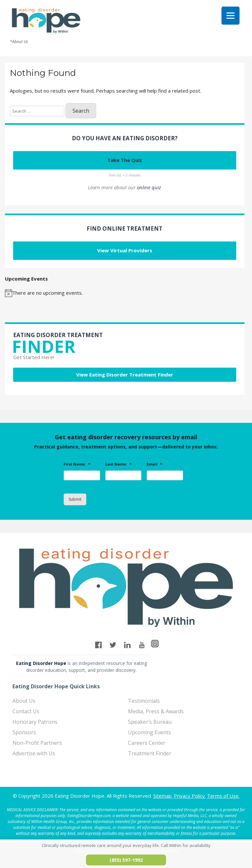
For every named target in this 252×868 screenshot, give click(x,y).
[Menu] (231, 16)
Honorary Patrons (35, 722)
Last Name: (118, 464)
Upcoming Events (149, 732)
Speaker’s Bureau (150, 722)
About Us (24, 701)
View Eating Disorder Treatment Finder (125, 375)
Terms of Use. (223, 796)
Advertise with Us (34, 753)
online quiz (149, 187)
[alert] (125, 293)
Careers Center (147, 743)
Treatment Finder (150, 753)
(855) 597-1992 (126, 860)
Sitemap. (163, 796)
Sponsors (24, 732)
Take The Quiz (125, 160)
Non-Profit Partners (37, 743)
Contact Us (26, 711)
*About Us (19, 42)
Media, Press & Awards (156, 711)
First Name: (77, 464)
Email (154, 464)
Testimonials (144, 701)
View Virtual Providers (125, 250)
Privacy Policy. (190, 796)
